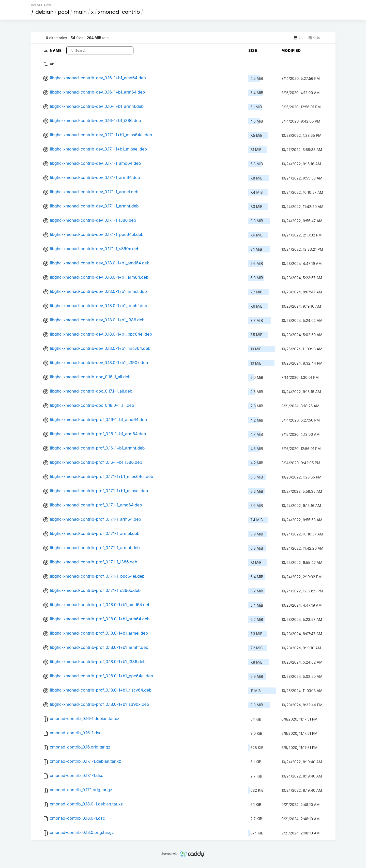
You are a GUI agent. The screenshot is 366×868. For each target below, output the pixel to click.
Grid (314, 38)
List (299, 38)
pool (64, 12)
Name (56, 50)
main (80, 12)
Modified (291, 50)
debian (45, 12)
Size (253, 50)
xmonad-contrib (119, 12)
